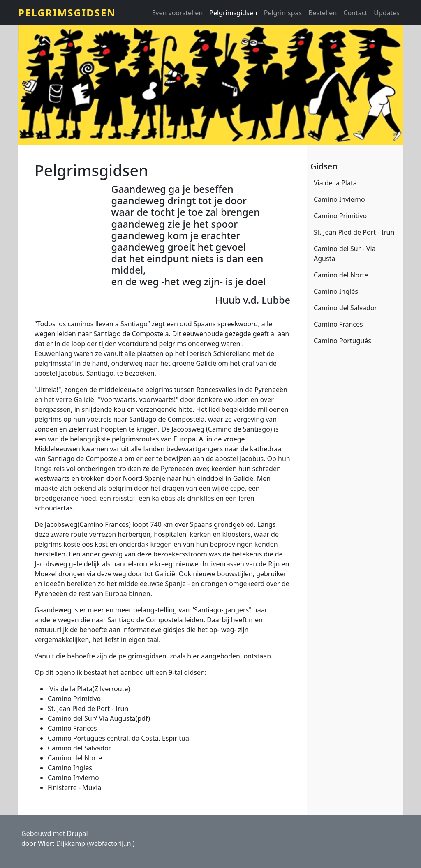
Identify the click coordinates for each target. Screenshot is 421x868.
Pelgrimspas (283, 13)
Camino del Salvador (345, 308)
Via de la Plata (335, 183)
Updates (387, 13)
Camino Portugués (342, 341)
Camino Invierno (339, 199)
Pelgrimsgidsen (67, 13)
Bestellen (323, 13)
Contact (355, 13)
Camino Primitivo (340, 216)
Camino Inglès (336, 291)
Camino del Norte (341, 275)
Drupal (77, 833)
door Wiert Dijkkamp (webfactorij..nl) (78, 843)
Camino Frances (338, 324)
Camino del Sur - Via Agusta (345, 254)
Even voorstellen (177, 13)
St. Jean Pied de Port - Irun (354, 232)
